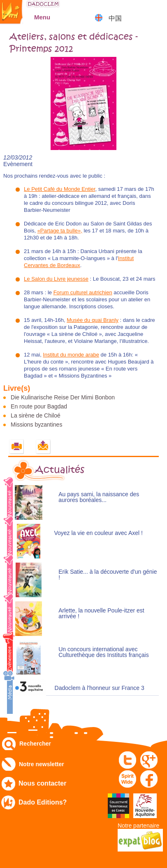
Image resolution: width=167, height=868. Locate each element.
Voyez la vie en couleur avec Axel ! (98, 533)
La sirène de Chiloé (36, 415)
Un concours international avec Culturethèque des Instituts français (103, 652)
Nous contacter (42, 783)
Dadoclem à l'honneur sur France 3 (100, 688)
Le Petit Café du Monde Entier (59, 189)
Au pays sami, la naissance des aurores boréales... (99, 497)
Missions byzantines (36, 425)
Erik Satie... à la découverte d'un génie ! (108, 575)
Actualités (60, 470)
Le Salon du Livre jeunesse (56, 279)
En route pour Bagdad (39, 406)
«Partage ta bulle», (60, 231)
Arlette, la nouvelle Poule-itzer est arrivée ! (101, 613)
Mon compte (136, 10)
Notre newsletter (42, 764)
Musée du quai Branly (93, 320)
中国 (115, 18)
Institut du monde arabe (71, 355)
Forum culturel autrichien (83, 292)
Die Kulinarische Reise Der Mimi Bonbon (63, 397)
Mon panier (157, 10)
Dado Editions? (43, 802)
